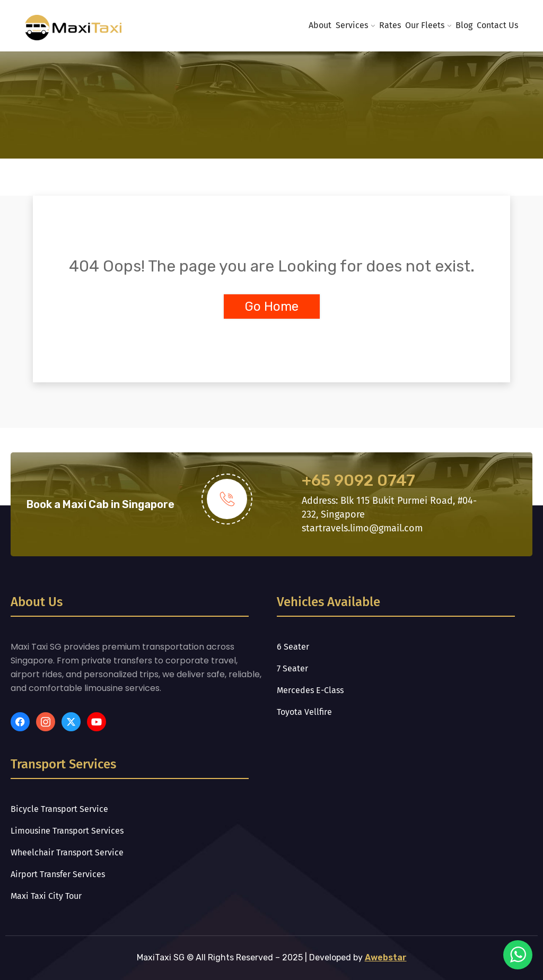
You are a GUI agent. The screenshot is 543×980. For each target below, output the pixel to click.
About (320, 25)
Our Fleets (425, 25)
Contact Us (497, 25)
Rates (390, 25)
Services (352, 25)
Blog (464, 25)
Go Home (272, 307)
